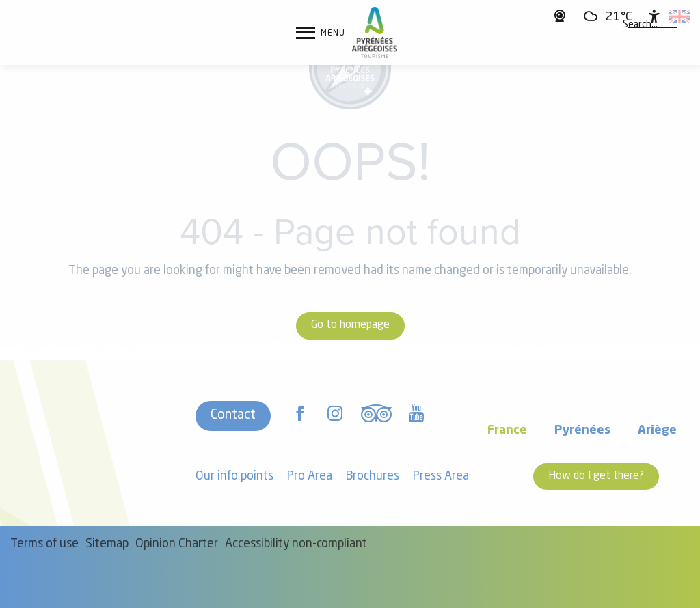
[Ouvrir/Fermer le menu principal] (321, 33)
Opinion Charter (177, 544)
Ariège (657, 431)
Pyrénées (582, 431)
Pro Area (310, 476)
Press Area (441, 476)
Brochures (373, 476)
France (507, 431)
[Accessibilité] (654, 16)
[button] (640, 25)
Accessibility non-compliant (296, 544)
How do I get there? (596, 476)
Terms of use (44, 544)
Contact (233, 415)
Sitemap (107, 544)
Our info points (234, 476)
